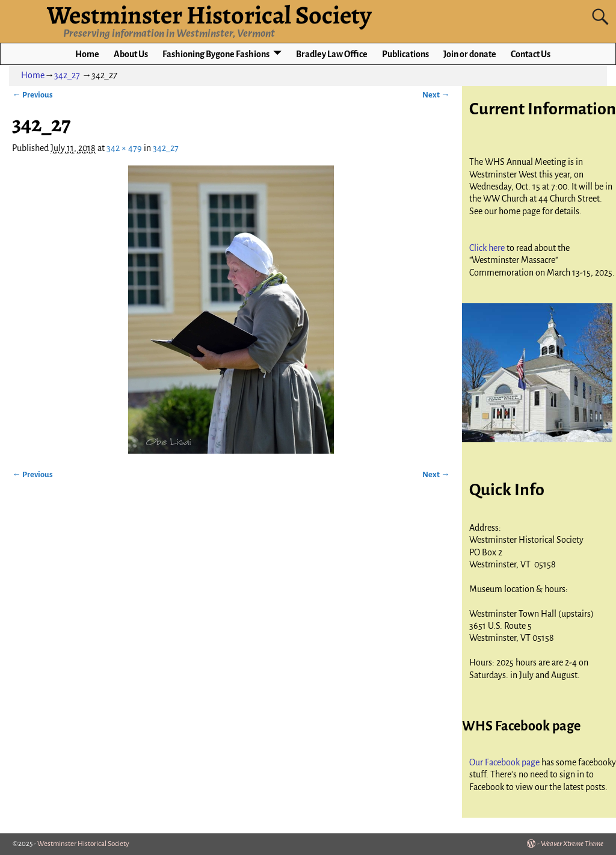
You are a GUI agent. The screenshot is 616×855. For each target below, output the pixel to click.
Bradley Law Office (332, 54)
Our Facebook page (505, 762)
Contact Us (531, 54)
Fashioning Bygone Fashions (216, 54)
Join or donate (470, 54)
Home (87, 54)
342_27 (67, 75)
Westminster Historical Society (83, 844)
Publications (405, 54)
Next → (436, 95)
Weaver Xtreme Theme (572, 844)
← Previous (32, 95)
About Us (131, 54)
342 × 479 (124, 148)
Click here (488, 248)
